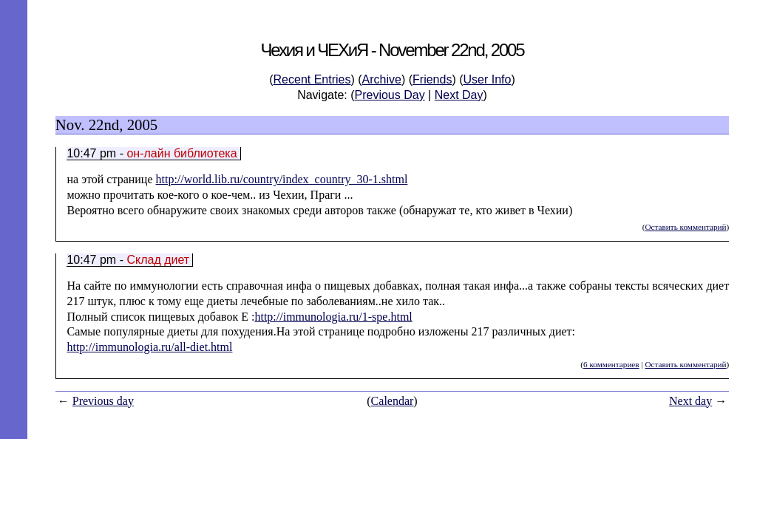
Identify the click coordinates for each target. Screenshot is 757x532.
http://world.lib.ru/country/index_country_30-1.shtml (282, 179)
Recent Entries (312, 79)
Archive (382, 79)
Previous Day (390, 95)
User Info (488, 79)
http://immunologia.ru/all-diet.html (149, 347)
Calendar (393, 401)
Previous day (103, 401)
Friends (432, 79)
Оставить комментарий (685, 227)
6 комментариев (611, 364)
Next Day (459, 95)
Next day (690, 401)
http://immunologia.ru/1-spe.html (333, 317)
